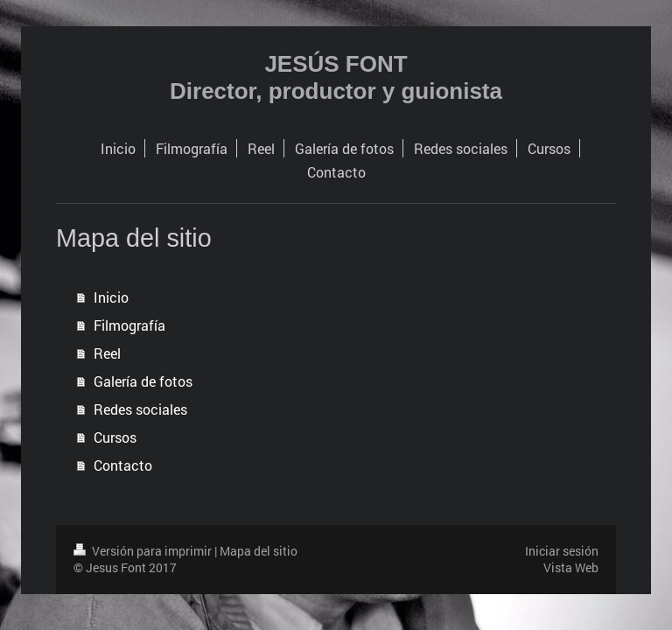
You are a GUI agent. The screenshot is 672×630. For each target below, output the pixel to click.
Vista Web (571, 567)
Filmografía (129, 325)
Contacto (123, 465)
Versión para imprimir (144, 551)
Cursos (115, 437)
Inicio (111, 297)
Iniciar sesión (562, 551)
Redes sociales (140, 409)
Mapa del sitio (259, 551)
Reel (107, 353)
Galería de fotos (143, 381)
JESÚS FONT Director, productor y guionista (336, 77)
